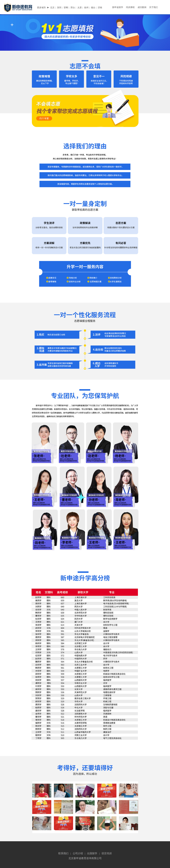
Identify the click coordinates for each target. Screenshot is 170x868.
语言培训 (107, 853)
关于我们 (153, 7)
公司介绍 (78, 853)
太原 (80, 8)
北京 (52, 8)
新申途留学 (118, 7)
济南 (100, 8)
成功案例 (142, 7)
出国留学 (92, 853)
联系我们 (63, 853)
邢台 (73, 8)
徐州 (86, 8)
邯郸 (66, 8)
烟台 (93, 8)
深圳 (59, 8)
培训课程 (130, 7)
